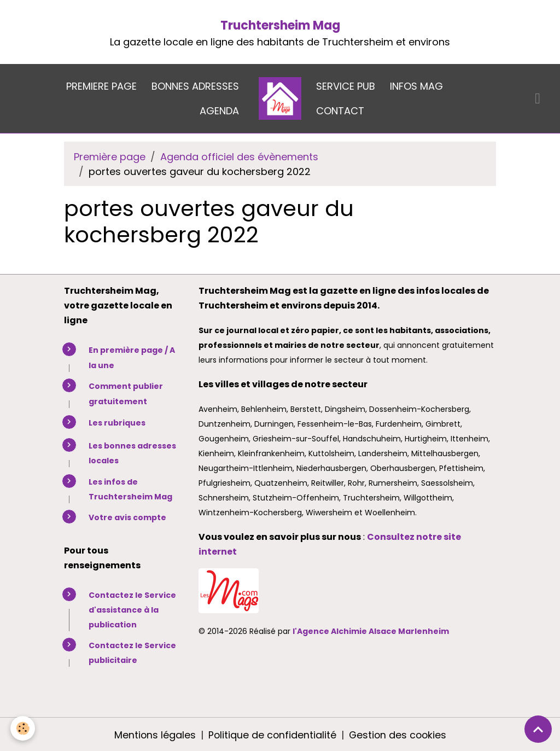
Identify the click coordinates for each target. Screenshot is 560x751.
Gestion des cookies (398, 734)
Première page (110, 157)
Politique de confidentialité (271, 734)
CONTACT (340, 111)
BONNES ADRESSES (195, 86)
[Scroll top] (538, 729)
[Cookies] (23, 728)
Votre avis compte (127, 516)
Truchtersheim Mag (280, 25)
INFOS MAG (416, 86)
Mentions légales (153, 734)
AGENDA (219, 111)
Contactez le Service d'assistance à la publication (132, 609)
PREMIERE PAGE (101, 86)
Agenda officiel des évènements (239, 157)
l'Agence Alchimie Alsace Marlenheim (371, 631)
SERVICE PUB (346, 86)
